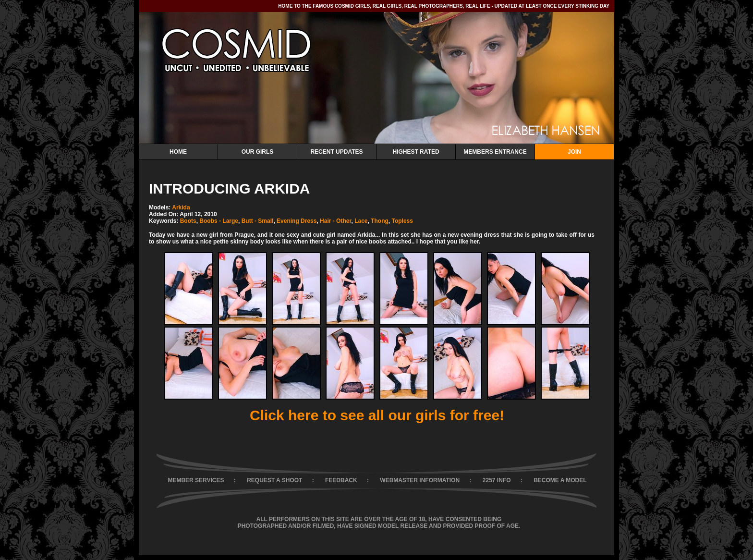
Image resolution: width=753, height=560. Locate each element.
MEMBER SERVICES (196, 480)
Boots (188, 221)
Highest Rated (416, 152)
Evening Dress (297, 221)
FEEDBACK (341, 480)
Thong (380, 221)
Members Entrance (495, 152)
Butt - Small (258, 221)
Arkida (181, 207)
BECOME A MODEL (560, 480)
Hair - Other (335, 221)
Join (574, 152)
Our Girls (258, 152)
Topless (402, 221)
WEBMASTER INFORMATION (420, 480)
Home (178, 152)
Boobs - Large (219, 221)
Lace (361, 221)
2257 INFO (497, 480)
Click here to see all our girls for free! (377, 415)
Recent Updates (336, 152)
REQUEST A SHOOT (274, 480)
